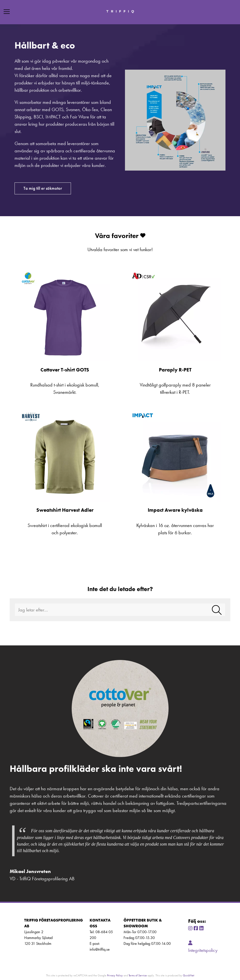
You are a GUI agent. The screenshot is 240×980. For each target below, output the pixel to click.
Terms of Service (138, 975)
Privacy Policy (115, 975)
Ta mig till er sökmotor (43, 188)
